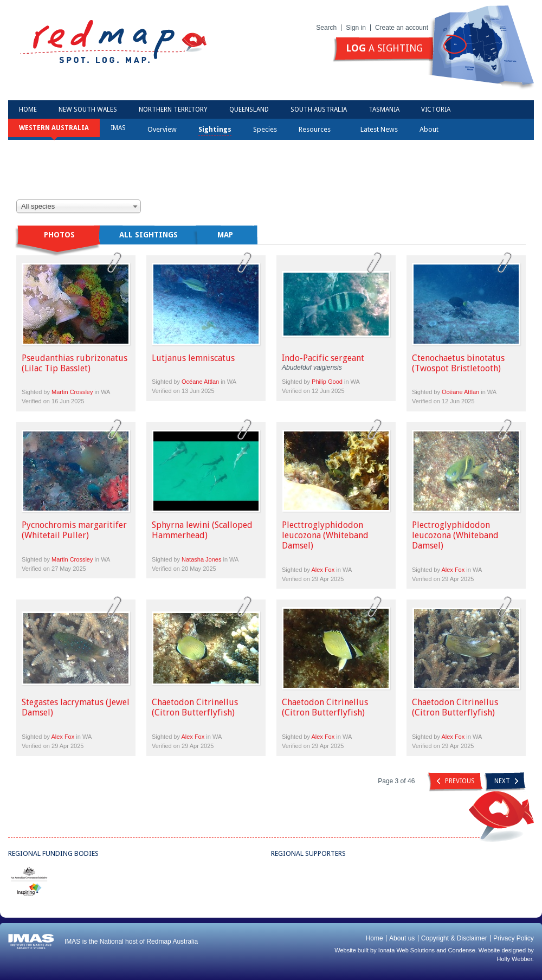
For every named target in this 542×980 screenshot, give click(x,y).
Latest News (379, 129)
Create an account (402, 28)
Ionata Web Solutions (406, 950)
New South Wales (88, 109)
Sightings (215, 129)
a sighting (384, 48)
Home (28, 109)
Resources (318, 129)
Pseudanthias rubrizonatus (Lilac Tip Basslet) (75, 363)
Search (326, 28)
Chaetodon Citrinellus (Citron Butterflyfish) (195, 707)
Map (225, 235)
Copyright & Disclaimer (454, 938)
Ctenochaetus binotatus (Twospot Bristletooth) (458, 363)
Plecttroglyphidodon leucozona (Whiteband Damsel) (325, 535)
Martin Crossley (72, 392)
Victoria (436, 109)
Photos (59, 235)
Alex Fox (323, 570)
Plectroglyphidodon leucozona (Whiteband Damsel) (455, 535)
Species (265, 129)
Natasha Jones (201, 559)
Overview (162, 129)
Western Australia (54, 128)
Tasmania (384, 109)
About (433, 129)
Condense (462, 950)
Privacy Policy (514, 938)
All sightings (149, 235)
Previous (456, 781)
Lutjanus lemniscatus (193, 358)
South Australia (319, 109)
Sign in (356, 28)
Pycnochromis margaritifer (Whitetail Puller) (74, 530)
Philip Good (327, 382)
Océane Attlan (200, 382)
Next (506, 781)
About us (402, 938)
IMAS (118, 128)
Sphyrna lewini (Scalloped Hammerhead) (202, 530)
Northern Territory (173, 109)
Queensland (249, 109)
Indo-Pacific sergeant (323, 358)
